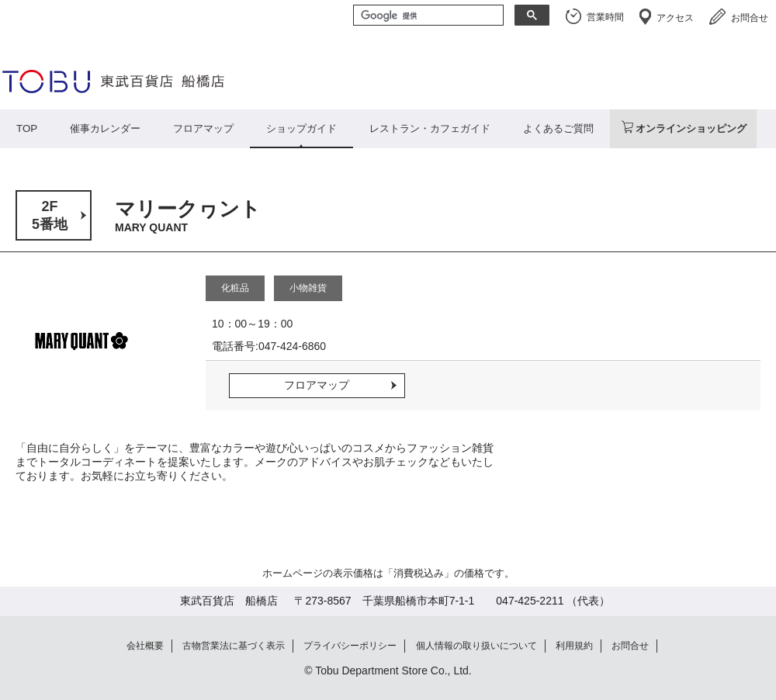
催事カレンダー (105, 128)
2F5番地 (50, 215)
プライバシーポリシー (350, 646)
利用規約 (574, 646)
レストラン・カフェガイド (430, 128)
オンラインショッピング (691, 128)
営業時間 (605, 17)
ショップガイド (301, 128)
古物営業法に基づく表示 (234, 646)
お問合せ (750, 18)
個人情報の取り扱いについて (476, 646)
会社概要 (145, 646)
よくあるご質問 (558, 128)
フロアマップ (203, 128)
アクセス (675, 18)
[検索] (427, 16)
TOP (27, 128)
